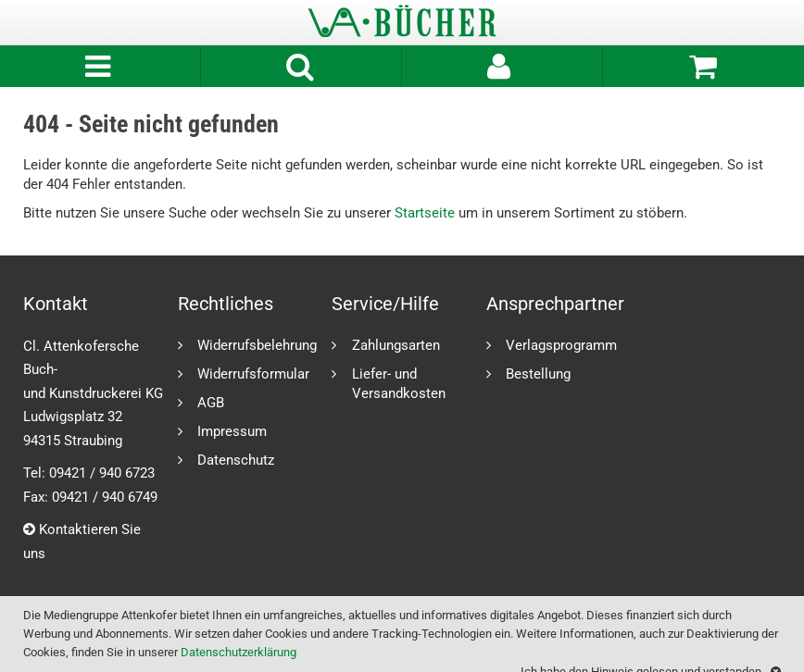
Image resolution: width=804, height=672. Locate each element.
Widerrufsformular (253, 373)
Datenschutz (236, 460)
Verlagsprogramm (561, 345)
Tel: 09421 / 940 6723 (89, 473)
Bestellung (538, 373)
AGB (211, 402)
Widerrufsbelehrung (257, 345)
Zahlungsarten (396, 345)
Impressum (232, 431)
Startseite (425, 213)
